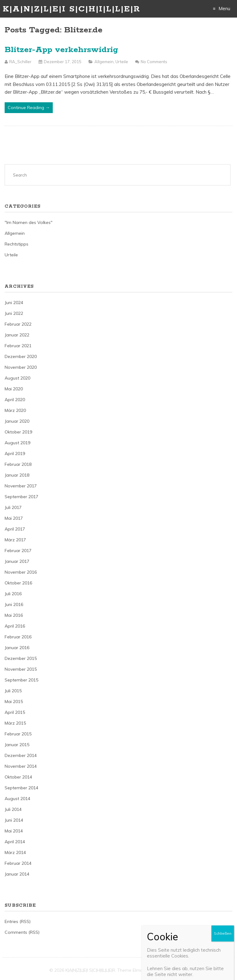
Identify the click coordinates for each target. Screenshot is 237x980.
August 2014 (17, 799)
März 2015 (15, 723)
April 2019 (15, 453)
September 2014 (21, 788)
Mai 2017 (14, 518)
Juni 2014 (14, 820)
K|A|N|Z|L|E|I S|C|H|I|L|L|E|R (72, 9)
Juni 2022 (14, 313)
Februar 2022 (18, 324)
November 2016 (21, 572)
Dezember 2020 (21, 356)
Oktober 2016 (18, 583)
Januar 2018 (17, 475)
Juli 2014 (13, 809)
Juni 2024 (14, 303)
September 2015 (21, 680)
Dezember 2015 (21, 658)
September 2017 (21, 497)
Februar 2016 (18, 637)
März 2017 (15, 540)
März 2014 (15, 852)
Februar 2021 (18, 346)
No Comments (154, 62)
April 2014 (15, 842)
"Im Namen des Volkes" (29, 222)
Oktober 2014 (18, 777)
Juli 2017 (13, 507)
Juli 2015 (13, 691)
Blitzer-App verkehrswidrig (61, 50)
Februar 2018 (18, 464)
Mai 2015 (14, 701)
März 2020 (15, 410)
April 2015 (15, 712)
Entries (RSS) (18, 921)
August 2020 (17, 378)
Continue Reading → (29, 108)
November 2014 (21, 766)
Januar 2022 (17, 335)
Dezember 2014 (21, 755)
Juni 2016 (14, 604)
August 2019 (17, 443)
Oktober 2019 (18, 432)
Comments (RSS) (22, 932)
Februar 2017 (18, 551)
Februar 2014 (18, 863)
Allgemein (104, 62)
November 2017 (21, 486)
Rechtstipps (17, 244)
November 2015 (21, 669)
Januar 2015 (17, 745)
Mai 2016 (14, 615)
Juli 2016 (13, 594)
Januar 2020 (17, 421)
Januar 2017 (17, 561)
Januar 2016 (17, 648)
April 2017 (15, 529)
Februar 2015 (18, 734)
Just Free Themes (170, 970)
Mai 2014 (14, 831)
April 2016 (15, 626)
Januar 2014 (17, 874)
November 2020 (21, 367)
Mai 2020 (14, 389)
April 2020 (15, 400)
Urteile (122, 62)
